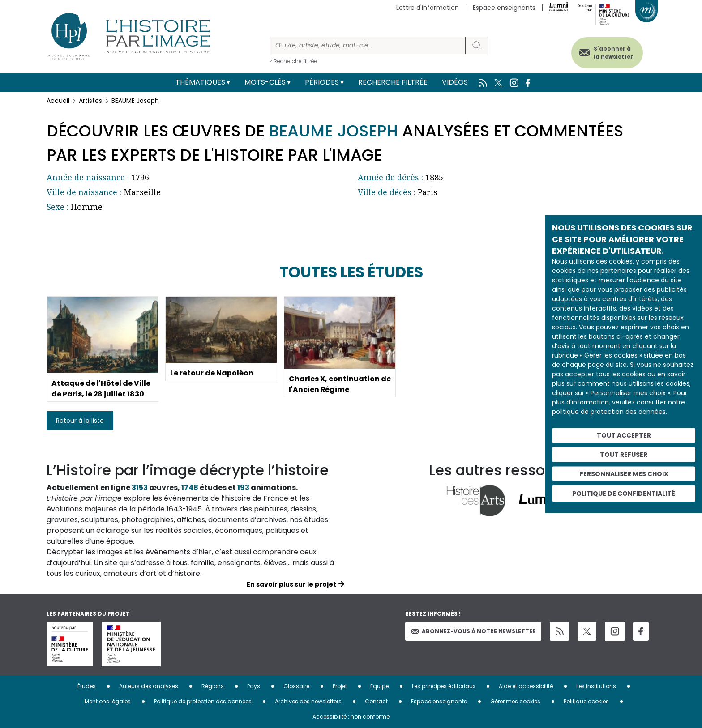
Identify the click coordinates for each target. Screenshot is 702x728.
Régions (213, 686)
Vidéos (455, 82)
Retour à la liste (80, 421)
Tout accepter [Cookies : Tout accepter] (624, 435)
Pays (254, 686)
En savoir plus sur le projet (291, 584)
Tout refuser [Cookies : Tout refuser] (624, 454)
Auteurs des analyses (149, 686)
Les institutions (596, 686)
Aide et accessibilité (526, 686)
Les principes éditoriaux (444, 686)
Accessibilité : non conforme (351, 717)
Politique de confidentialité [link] (624, 494)
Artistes (90, 101)
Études (87, 686)
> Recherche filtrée (293, 61)
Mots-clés (265, 82)
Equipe (379, 686)
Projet (340, 686)
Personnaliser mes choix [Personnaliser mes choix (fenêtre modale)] (624, 473)
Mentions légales (108, 701)
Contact (376, 701)
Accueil (58, 101)
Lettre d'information (428, 8)
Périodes (322, 82)
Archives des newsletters (308, 701)
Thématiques (200, 82)
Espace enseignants (504, 8)
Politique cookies (586, 701)
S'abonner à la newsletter (612, 53)
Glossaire (296, 686)
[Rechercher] (368, 45)
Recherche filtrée (393, 82)
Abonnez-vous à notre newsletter (473, 631)
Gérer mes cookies (515, 701)
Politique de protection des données (203, 701)
